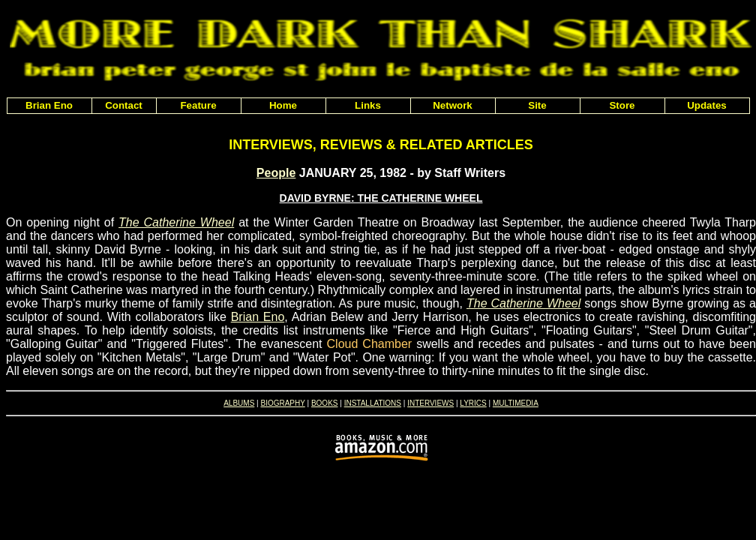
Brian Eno (258, 317)
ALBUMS (239, 403)
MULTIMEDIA (516, 403)
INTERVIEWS (430, 403)
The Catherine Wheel (176, 222)
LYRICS (473, 403)
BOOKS (325, 403)
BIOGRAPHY (282, 403)
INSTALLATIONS (373, 403)
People (276, 173)
